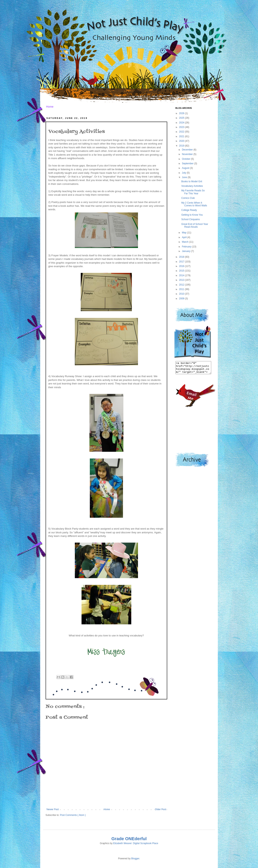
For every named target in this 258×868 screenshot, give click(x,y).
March (185, 242)
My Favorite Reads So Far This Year (193, 192)
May (184, 233)
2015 (182, 271)
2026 (182, 113)
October (186, 159)
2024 (182, 123)
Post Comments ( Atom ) (73, 815)
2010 (182, 294)
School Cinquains (190, 219)
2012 (182, 285)
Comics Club (188, 198)
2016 (182, 266)
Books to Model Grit (192, 181)
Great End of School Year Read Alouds (195, 225)
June (185, 177)
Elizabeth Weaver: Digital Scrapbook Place (136, 843)
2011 (182, 289)
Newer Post (53, 809)
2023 (182, 127)
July (184, 173)
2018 (182, 257)
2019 (182, 146)
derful (141, 839)
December (188, 150)
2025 (182, 118)
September (188, 163)
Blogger (135, 859)
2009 (182, 299)
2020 (182, 141)
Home (50, 107)
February (187, 247)
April (184, 237)
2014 (182, 275)
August (186, 168)
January (186, 251)
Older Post (161, 809)
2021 (182, 136)
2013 (182, 280)
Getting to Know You (192, 215)
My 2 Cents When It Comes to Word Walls (194, 204)
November (188, 154)
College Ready (189, 210)
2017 (182, 262)
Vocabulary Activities (192, 186)
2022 (182, 132)
